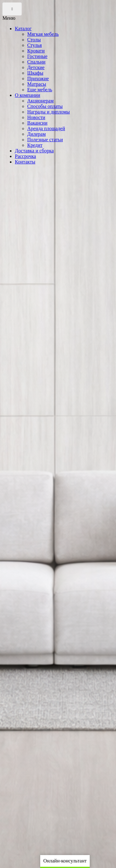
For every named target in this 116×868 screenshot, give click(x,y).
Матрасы (37, 84)
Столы (34, 40)
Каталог (23, 29)
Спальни (36, 62)
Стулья (34, 45)
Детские (36, 67)
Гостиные (37, 56)
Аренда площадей (46, 128)
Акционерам (40, 101)
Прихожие (38, 79)
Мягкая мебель (43, 34)
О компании (28, 95)
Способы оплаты (45, 106)
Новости (36, 117)
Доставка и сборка (34, 151)
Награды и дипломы (49, 112)
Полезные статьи (45, 140)
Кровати (36, 51)
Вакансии (37, 123)
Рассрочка (25, 156)
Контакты (25, 162)
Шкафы (35, 73)
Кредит (35, 145)
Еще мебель (40, 90)
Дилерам (37, 134)
